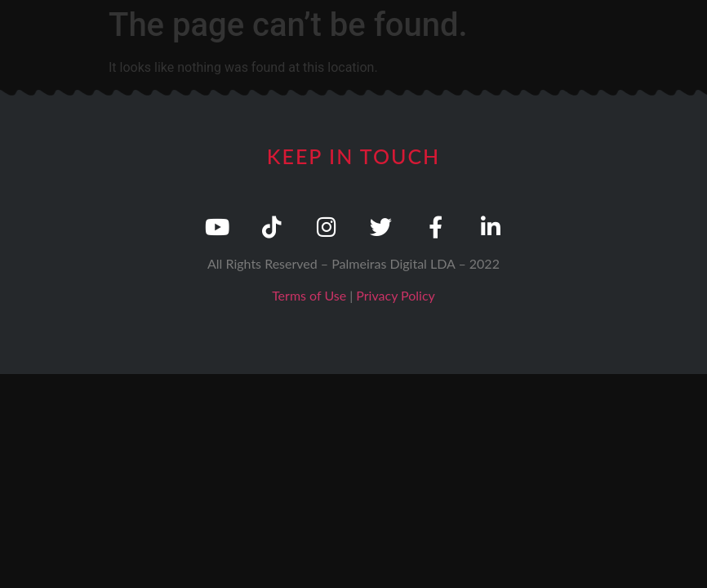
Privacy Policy (396, 295)
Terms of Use (309, 295)
